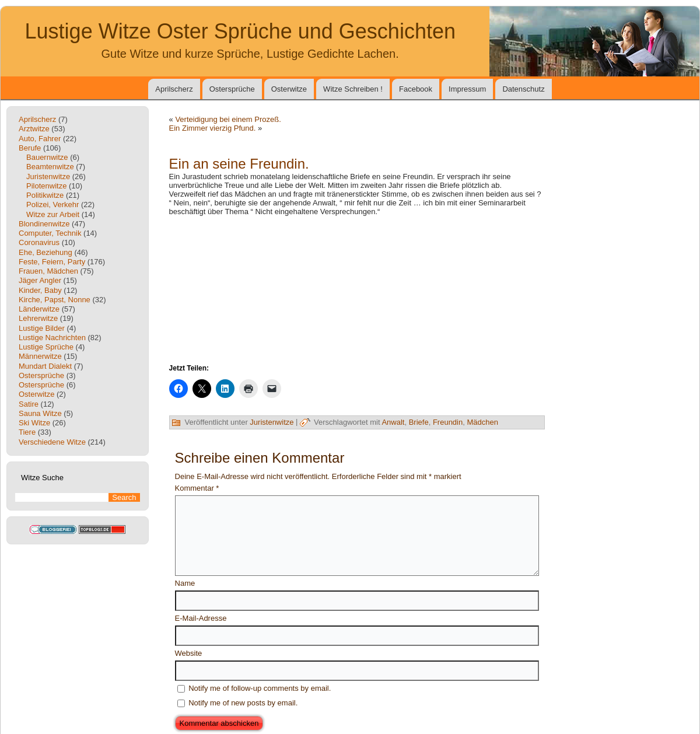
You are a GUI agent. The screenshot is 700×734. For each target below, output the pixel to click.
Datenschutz (523, 89)
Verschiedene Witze (52, 442)
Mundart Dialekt (45, 366)
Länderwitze (39, 309)
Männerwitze (40, 356)
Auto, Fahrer (40, 139)
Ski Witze (34, 423)
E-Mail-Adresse (201, 618)
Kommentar (197, 488)
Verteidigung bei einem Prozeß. (228, 119)
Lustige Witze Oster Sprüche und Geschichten (240, 31)
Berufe (30, 148)
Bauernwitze (47, 157)
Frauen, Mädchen (48, 271)
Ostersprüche (232, 89)
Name (185, 583)
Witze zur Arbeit (53, 214)
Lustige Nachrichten (52, 338)
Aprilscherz (174, 89)
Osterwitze (289, 89)
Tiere (27, 432)
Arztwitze (34, 129)
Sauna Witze (40, 413)
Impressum (467, 89)
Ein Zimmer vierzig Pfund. (213, 128)
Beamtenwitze (50, 167)
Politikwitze (45, 195)
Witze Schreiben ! (353, 89)
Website (189, 653)
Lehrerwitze (38, 318)
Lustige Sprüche (46, 347)
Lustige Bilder (42, 328)
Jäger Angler (40, 280)
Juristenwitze (48, 176)
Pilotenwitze (46, 186)
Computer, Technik (50, 233)
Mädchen (482, 422)
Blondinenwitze (44, 224)
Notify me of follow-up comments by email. (260, 688)
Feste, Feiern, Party (52, 262)
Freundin (448, 422)
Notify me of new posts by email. (243, 703)
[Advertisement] (357, 289)
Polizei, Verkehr (52, 205)
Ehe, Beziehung (45, 252)
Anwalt (393, 422)
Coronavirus (39, 242)
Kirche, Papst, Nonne (55, 300)
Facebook (416, 89)
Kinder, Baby (40, 290)
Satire (29, 404)
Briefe (419, 422)
